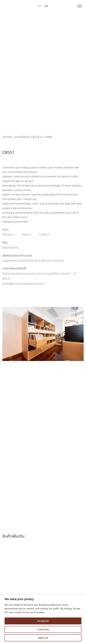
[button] (80, 6)
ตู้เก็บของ (38, 137)
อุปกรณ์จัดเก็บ (22, 137)
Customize (43, 629)
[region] (43, 619)
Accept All (43, 621)
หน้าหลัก (7, 137)
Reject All (43, 638)
